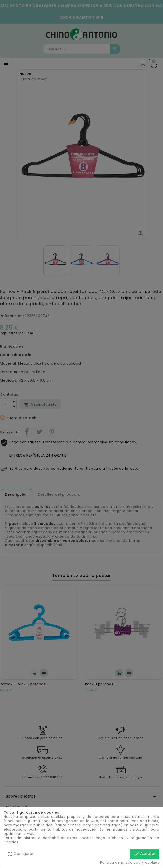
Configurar (20, 854)
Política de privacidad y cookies (130, 862)
